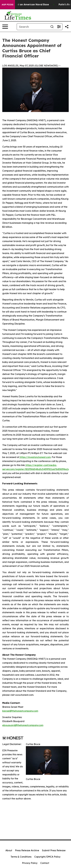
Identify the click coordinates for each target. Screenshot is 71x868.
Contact (45, 863)
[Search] (33, 27)
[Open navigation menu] (5, 27)
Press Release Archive (27, 850)
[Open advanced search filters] (59, 27)
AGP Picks (7, 5)
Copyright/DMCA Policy (47, 857)
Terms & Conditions (21, 857)
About (9, 850)
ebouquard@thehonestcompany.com (23, 725)
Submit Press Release (54, 850)
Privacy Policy (30, 863)
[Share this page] (67, 27)
